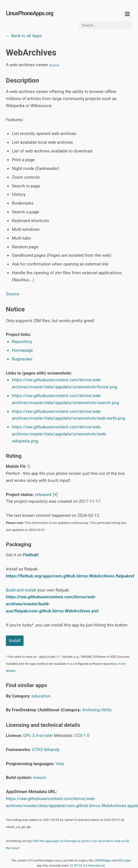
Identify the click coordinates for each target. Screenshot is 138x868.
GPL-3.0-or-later (38, 736)
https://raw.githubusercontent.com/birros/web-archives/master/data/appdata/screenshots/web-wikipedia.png (59, 434)
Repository (22, 342)
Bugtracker (22, 359)
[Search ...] (105, 25)
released (43, 495)
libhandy (51, 750)
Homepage (22, 350)
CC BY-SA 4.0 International (87, 866)
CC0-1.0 (82, 736)
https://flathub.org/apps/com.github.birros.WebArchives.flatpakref (70, 576)
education (41, 696)
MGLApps (124, 861)
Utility (106, 710)
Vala (60, 764)
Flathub (30, 555)
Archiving (91, 710)
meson (40, 778)
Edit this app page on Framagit (55, 841)
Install (15, 641)
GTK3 (37, 750)
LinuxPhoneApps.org (29, 13)
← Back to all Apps (24, 36)
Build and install (21, 590)
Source (54, 65)
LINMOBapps (103, 861)
